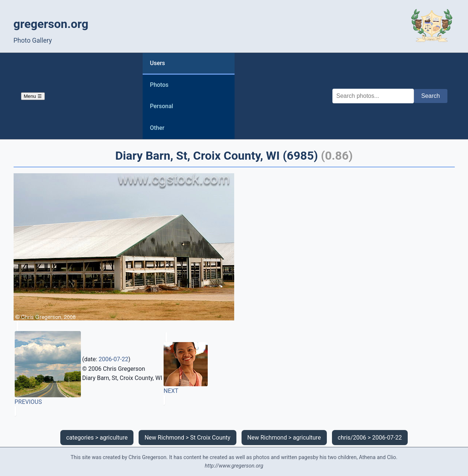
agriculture (114, 438)
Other (157, 128)
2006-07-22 (113, 359)
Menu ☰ (33, 96)
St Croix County (210, 438)
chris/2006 (352, 438)
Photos (159, 85)
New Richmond (164, 438)
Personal (162, 106)
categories (80, 438)
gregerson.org (51, 24)
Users (158, 63)
